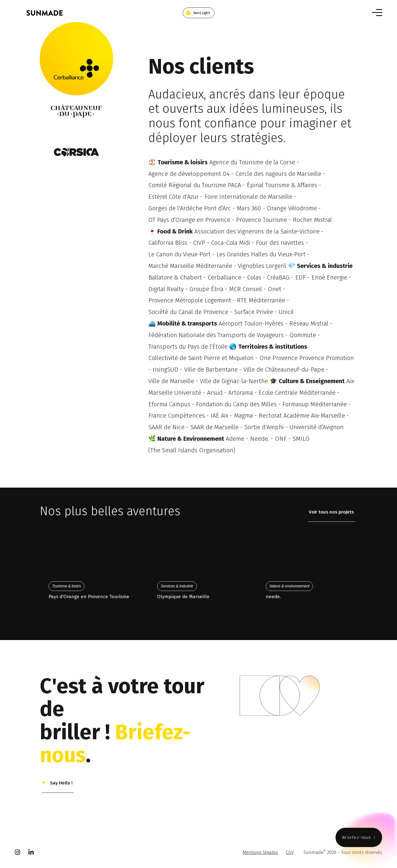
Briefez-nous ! (359, 837)
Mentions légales (260, 852)
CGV (290, 852)
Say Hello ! (61, 783)
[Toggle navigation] (377, 13)
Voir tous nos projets (331, 512)
